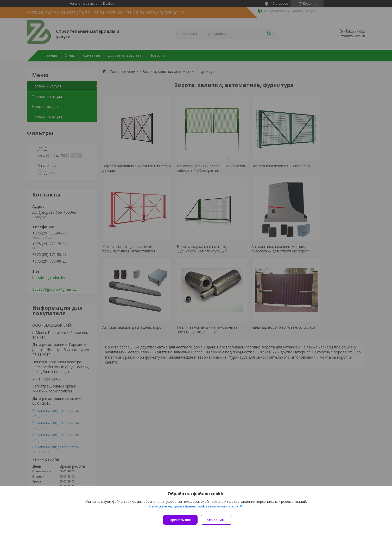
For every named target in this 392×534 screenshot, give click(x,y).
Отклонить (219, 520)
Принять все (180, 520)
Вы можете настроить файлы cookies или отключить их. (194, 508)
